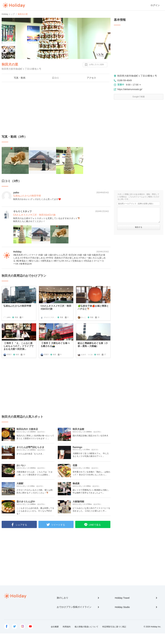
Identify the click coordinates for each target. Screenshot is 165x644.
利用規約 (67, 627)
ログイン (155, 5)
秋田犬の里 (10, 64)
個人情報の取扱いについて (86, 627)
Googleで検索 (139, 97)
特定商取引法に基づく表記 (114, 627)
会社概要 (55, 627)
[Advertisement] (56, 108)
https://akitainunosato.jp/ (130, 89)
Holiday (14, 5)
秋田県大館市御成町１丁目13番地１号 (137, 76)
